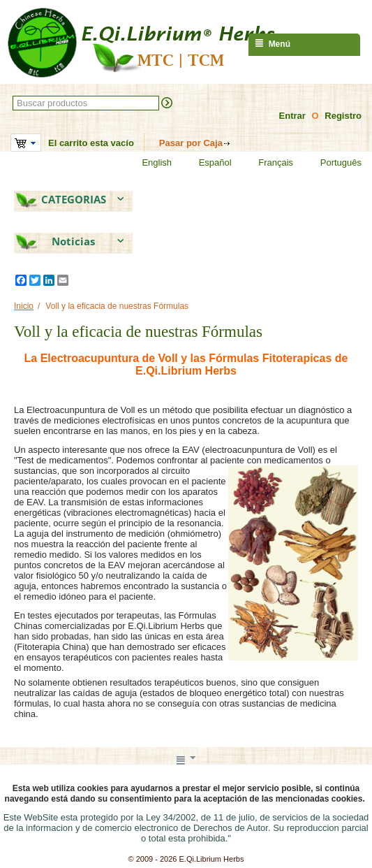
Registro (343, 116)
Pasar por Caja (191, 143)
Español (207, 163)
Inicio (24, 306)
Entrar (292, 116)
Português (332, 163)
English (148, 163)
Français (267, 163)
